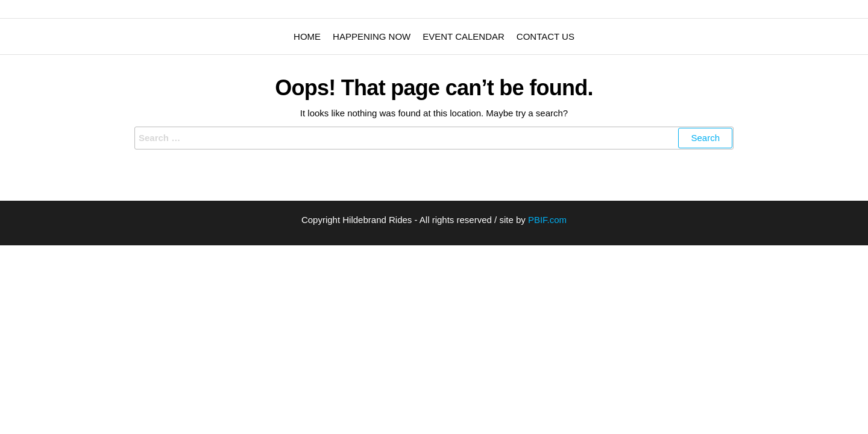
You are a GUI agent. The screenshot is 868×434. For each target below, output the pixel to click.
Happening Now (372, 36)
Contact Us (546, 36)
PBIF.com (547, 220)
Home (307, 36)
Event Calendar (464, 36)
